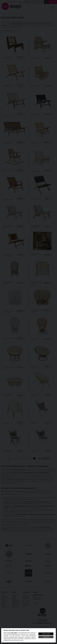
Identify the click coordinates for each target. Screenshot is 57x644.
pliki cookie (14, 633)
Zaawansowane (46, 637)
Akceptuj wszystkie (46, 634)
